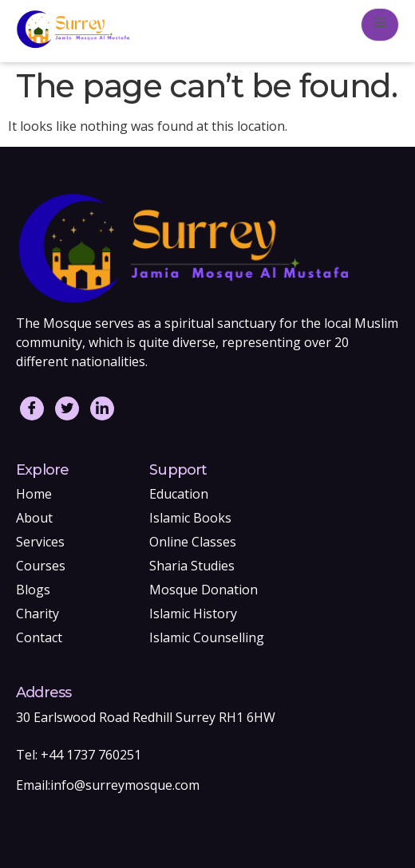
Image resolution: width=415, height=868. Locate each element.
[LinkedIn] (102, 408)
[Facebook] (32, 408)
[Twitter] (67, 408)
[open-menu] (380, 25)
